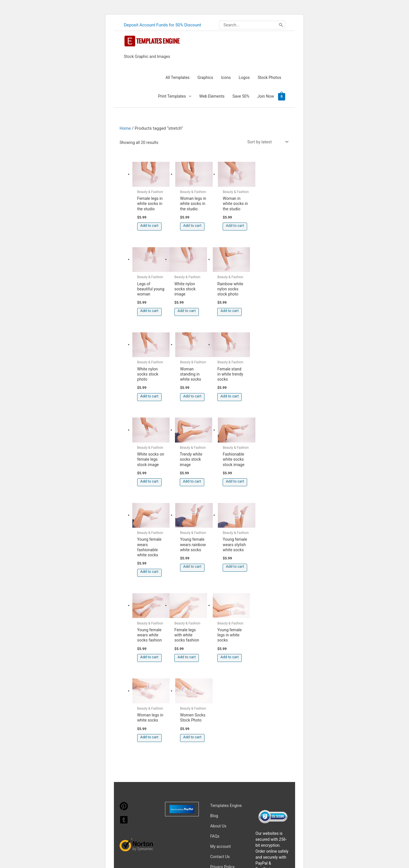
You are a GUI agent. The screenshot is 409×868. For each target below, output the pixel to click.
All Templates (178, 77)
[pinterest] (124, 668)
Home (125, 128)
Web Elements (212, 96)
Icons (226, 77)
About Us (218, 685)
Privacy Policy (222, 726)
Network (259, 800)
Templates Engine (226, 664)
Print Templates (172, 96)
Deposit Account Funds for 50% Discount (162, 24)
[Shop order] (267, 141)
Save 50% (241, 96)
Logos (244, 77)
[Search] (281, 25)
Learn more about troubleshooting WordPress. (155, 846)
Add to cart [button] (149, 228)
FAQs (215, 695)
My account (221, 705)
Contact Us (220, 716)
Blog (214, 675)
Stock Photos (269, 77)
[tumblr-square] (124, 682)
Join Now (266, 96)
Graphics (205, 77)
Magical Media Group (207, 808)
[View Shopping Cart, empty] (282, 96)
